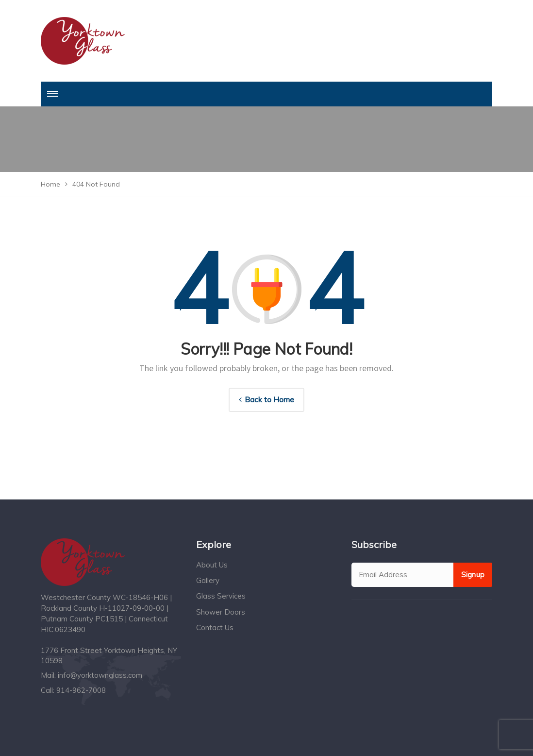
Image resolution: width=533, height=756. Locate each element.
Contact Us (215, 627)
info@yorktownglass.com (100, 675)
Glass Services (221, 596)
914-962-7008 (81, 690)
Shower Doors (221, 612)
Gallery (208, 580)
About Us (212, 565)
